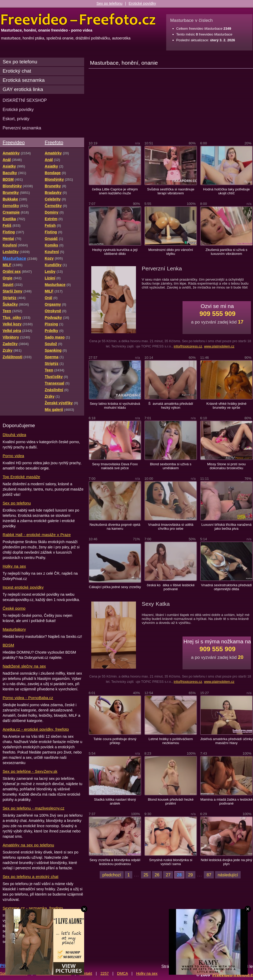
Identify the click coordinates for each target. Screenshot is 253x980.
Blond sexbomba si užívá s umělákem (171, 466)
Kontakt (86, 973)
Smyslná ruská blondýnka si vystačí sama (171, 862)
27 (168, 875)
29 (190, 875)
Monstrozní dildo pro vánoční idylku (171, 252)
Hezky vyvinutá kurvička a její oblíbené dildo (115, 252)
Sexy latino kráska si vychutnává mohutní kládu (115, 406)
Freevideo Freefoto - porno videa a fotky (78, 19)
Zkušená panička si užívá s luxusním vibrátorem (227, 252)
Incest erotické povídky (23, 587)
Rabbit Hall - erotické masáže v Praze (37, 535)
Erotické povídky (142, 3)
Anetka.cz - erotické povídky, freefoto (36, 729)
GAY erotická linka (23, 89)
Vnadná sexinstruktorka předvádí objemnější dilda (226, 587)
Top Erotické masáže (21, 477)
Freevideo (14, 142)
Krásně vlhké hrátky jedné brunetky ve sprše (226, 406)
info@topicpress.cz (188, 346)
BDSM (8, 645)
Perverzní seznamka (22, 128)
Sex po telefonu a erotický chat (31, 877)
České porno (14, 608)
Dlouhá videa (14, 435)
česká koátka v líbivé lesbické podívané (171, 587)
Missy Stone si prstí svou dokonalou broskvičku (226, 466)
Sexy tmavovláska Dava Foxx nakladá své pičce (115, 466)
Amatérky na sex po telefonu (28, 845)
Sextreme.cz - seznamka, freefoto (33, 908)
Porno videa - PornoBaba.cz (28, 698)
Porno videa (13, 456)
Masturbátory (14, 629)
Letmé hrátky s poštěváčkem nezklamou (171, 741)
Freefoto (54, 142)
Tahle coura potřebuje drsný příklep (115, 741)
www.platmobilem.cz (219, 346)
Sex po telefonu (110, 3)
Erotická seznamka (24, 80)
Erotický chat (17, 71)
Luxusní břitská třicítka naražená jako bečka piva (227, 527)
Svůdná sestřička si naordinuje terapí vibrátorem (171, 191)
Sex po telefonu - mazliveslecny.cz (34, 808)
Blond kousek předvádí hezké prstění (171, 801)
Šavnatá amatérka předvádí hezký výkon (171, 406)
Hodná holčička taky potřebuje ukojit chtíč (226, 191)
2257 (105, 973)
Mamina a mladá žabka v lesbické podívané (227, 801)
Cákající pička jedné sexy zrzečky (115, 587)
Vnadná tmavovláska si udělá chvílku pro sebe (171, 527)
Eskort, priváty (16, 119)
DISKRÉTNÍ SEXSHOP (25, 100)
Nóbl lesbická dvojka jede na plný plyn (226, 862)
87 (209, 875)
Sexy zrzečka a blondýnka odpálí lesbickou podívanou (115, 862)
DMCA (122, 973)
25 (146, 875)
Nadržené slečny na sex (24, 666)
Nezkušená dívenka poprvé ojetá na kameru (115, 527)
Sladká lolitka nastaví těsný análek (115, 801)
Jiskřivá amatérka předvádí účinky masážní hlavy (226, 741)
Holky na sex (14, 566)
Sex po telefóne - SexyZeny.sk (30, 771)
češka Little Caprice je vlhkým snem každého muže (115, 191)
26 (157, 875)
